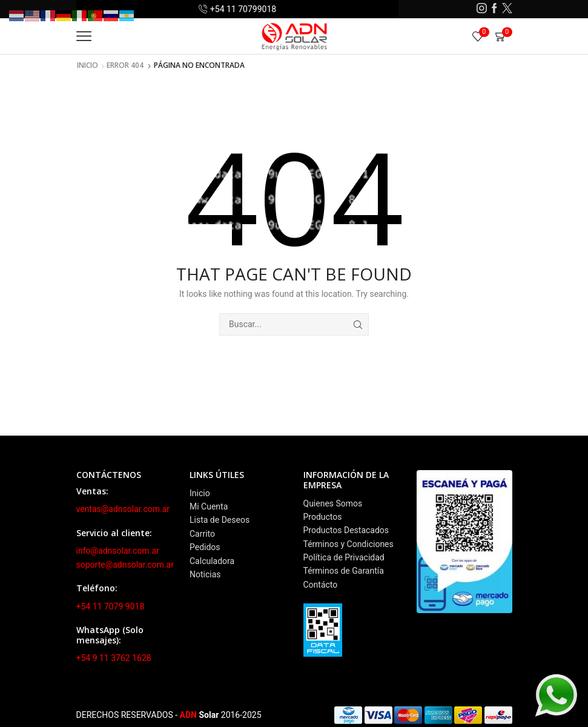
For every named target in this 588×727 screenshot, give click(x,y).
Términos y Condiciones (349, 544)
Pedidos (205, 547)
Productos (323, 517)
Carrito (202, 534)
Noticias (205, 574)
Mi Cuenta (209, 506)
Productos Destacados (346, 530)
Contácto (321, 585)
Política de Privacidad (344, 557)
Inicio (88, 65)
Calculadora (212, 561)
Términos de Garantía (344, 571)
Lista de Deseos (220, 520)
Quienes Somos (333, 503)
